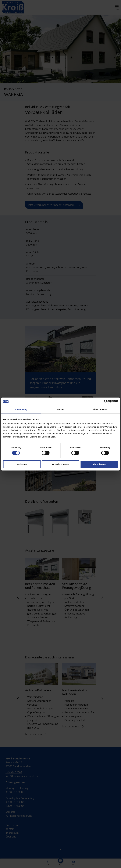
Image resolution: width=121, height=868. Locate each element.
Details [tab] (61, 410)
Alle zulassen (99, 464)
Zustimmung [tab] (21, 410)
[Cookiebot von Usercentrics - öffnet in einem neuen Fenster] (106, 402)
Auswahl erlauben (60, 464)
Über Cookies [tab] (100, 410)
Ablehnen (22, 464)
